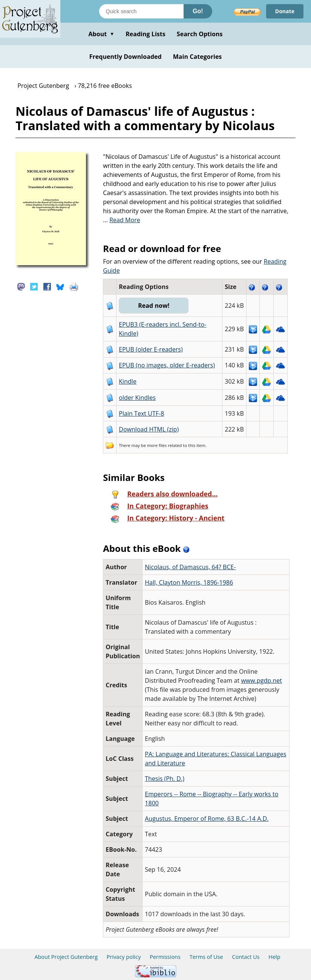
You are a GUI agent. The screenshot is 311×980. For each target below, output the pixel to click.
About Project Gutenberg (66, 957)
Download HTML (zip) (149, 429)
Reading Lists (146, 34)
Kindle (128, 381)
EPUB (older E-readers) (151, 349)
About (101, 34)
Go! (198, 11)
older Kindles (137, 398)
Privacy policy (124, 957)
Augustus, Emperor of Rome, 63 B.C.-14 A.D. (207, 819)
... (122, 220)
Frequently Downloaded (126, 57)
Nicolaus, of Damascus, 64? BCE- (190, 567)
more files (157, 445)
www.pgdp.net (261, 680)
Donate (285, 11)
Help (274, 957)
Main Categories (198, 57)
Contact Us (246, 957)
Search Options (200, 34)
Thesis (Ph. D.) (165, 779)
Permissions (165, 957)
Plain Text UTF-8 (141, 413)
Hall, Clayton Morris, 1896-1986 (189, 582)
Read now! (154, 306)
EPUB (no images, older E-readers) (167, 365)
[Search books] (141, 11)
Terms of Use (206, 957)
